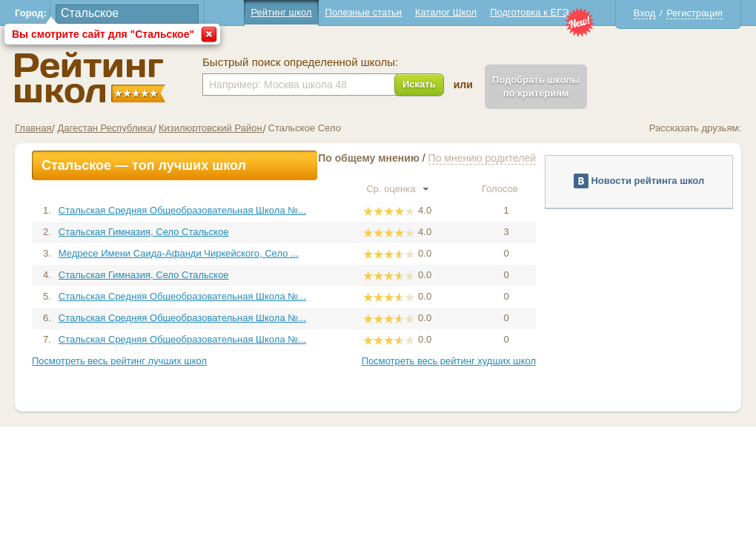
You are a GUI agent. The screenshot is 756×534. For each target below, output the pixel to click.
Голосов (506, 189)
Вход (644, 13)
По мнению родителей (482, 158)
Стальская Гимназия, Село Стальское (144, 232)
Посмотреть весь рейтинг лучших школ (119, 361)
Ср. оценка (397, 189)
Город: (31, 13)
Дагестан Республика (105, 128)
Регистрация (694, 13)
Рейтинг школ (281, 12)
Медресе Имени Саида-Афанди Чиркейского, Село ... (179, 253)
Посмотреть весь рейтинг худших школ (449, 361)
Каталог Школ (446, 12)
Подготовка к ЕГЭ (529, 12)
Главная (33, 128)
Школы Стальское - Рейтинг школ (90, 78)
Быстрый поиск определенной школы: (300, 62)
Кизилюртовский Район (210, 128)
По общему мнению (369, 158)
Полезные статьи (364, 12)
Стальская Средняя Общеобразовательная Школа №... (182, 210)
